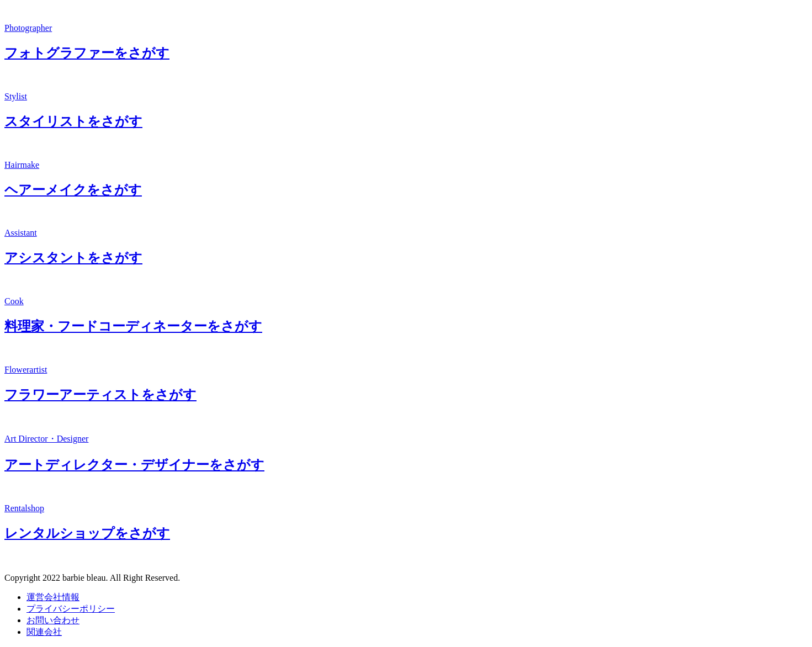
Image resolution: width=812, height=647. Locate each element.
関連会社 (44, 632)
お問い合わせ (53, 620)
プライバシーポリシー (71, 609)
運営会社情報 (53, 597)
